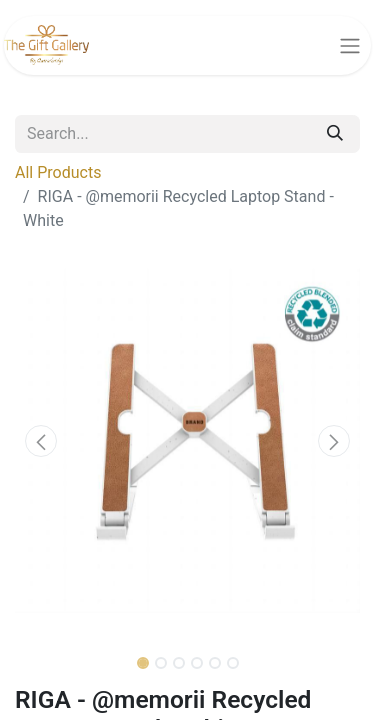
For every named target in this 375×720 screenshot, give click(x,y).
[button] (41, 441)
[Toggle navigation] (350, 45)
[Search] (335, 134)
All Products (58, 172)
